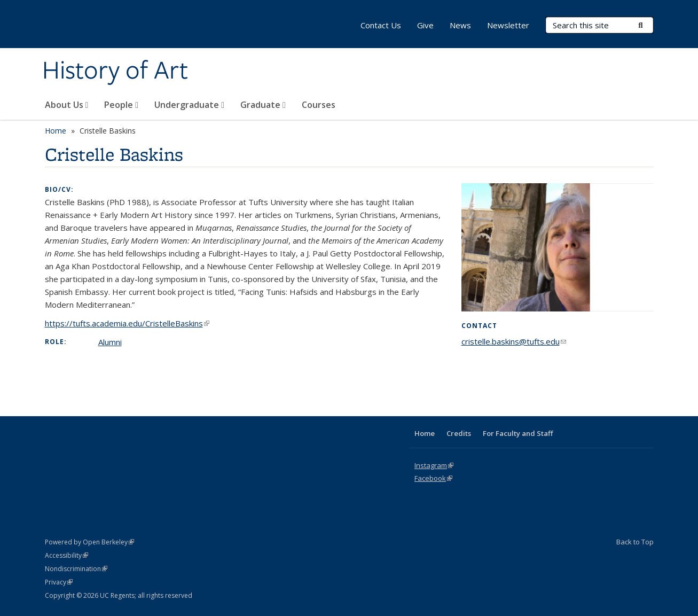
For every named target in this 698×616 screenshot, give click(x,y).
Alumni (110, 342)
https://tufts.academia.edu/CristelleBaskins (127, 323)
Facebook (433, 478)
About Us (67, 105)
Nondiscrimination (76, 569)
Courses (319, 105)
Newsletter (508, 25)
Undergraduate (189, 105)
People (121, 105)
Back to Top (635, 542)
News (460, 25)
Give (425, 25)
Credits (459, 433)
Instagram (434, 465)
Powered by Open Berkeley (89, 542)
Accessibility (66, 555)
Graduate (263, 105)
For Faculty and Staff (518, 433)
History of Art (115, 71)
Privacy (59, 582)
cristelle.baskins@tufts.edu (514, 341)
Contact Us (381, 25)
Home (56, 131)
